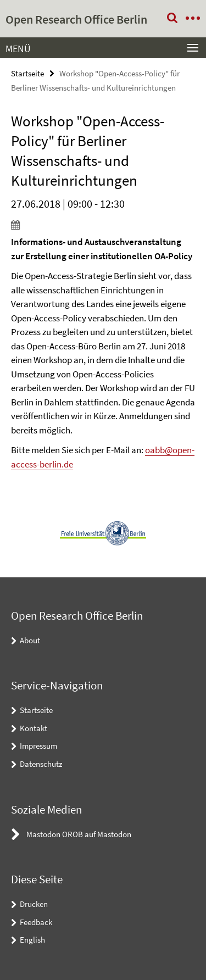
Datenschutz (41, 764)
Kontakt (34, 728)
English (32, 940)
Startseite (27, 73)
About (30, 640)
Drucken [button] (34, 904)
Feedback (36, 922)
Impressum (38, 746)
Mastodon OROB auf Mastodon (79, 834)
